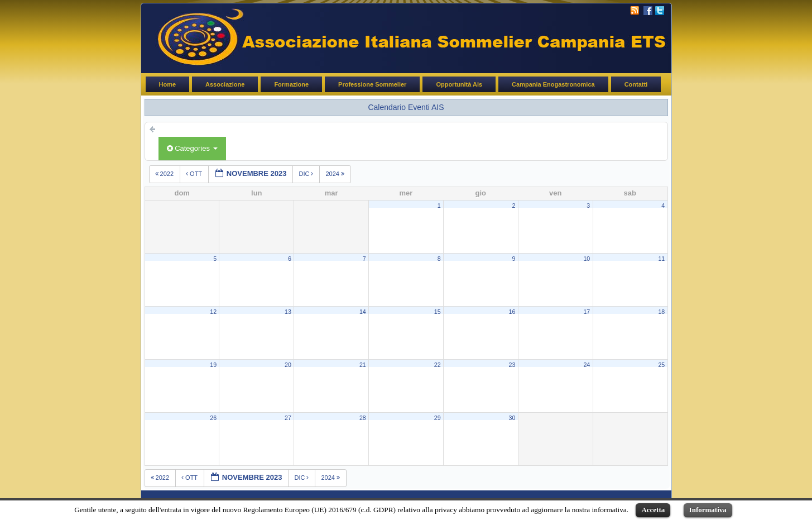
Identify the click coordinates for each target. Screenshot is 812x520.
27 (288, 418)
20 (288, 365)
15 (438, 312)
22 (438, 365)
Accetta (653, 510)
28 (363, 418)
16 (512, 312)
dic (307, 174)
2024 (336, 174)
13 (288, 312)
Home (168, 84)
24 (587, 365)
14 (363, 312)
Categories (192, 148)
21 (363, 365)
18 (661, 312)
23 (512, 365)
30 (512, 418)
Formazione (291, 84)
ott (195, 174)
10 (587, 259)
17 (587, 312)
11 (661, 259)
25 (661, 365)
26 (213, 418)
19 (213, 365)
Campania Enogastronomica (553, 84)
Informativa (708, 510)
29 (438, 418)
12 (213, 312)
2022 (165, 174)
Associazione (225, 84)
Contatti (636, 84)
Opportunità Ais (459, 84)
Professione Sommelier (372, 84)
